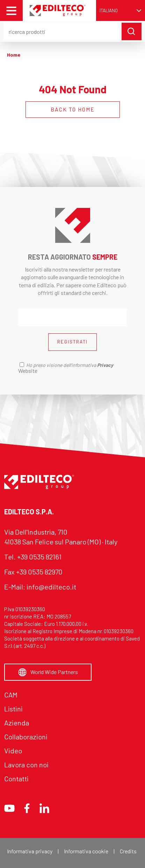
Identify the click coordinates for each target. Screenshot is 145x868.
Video (13, 751)
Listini (13, 709)
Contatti (16, 779)
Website (28, 371)
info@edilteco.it (51, 587)
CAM (11, 695)
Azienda (17, 723)
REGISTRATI (72, 342)
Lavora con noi (26, 765)
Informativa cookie (86, 851)
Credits (128, 851)
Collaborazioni (26, 737)
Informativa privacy (30, 851)
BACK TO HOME (73, 109)
